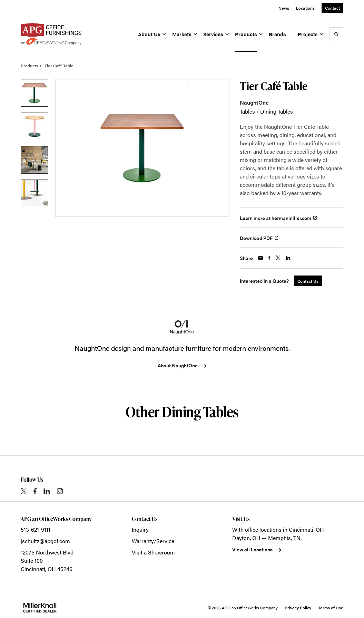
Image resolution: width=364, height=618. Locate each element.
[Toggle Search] (336, 34)
